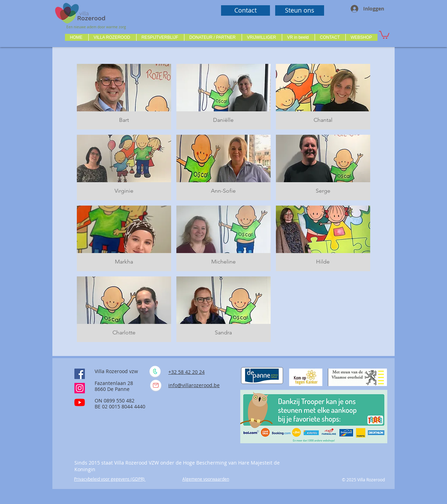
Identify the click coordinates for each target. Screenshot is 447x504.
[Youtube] (80, 402)
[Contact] (246, 10)
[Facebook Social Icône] (80, 374)
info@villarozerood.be (194, 385)
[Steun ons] (300, 10)
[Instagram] (80, 388)
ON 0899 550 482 (115, 401)
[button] (112, 37)
